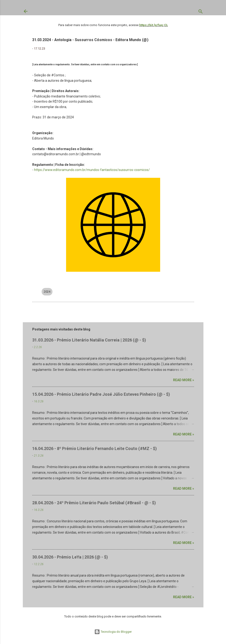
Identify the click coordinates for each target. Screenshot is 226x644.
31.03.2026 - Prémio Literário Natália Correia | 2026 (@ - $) (89, 340)
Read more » (184, 380)
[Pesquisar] (201, 12)
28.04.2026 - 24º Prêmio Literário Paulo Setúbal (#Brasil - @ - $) (94, 503)
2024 (47, 292)
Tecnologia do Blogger (113, 632)
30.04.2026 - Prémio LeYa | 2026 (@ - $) (70, 557)
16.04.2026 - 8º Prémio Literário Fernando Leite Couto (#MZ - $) (95, 448)
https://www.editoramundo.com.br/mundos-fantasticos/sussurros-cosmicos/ (92, 170)
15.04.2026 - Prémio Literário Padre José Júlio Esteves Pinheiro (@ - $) (101, 394)
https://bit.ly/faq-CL (154, 25)
